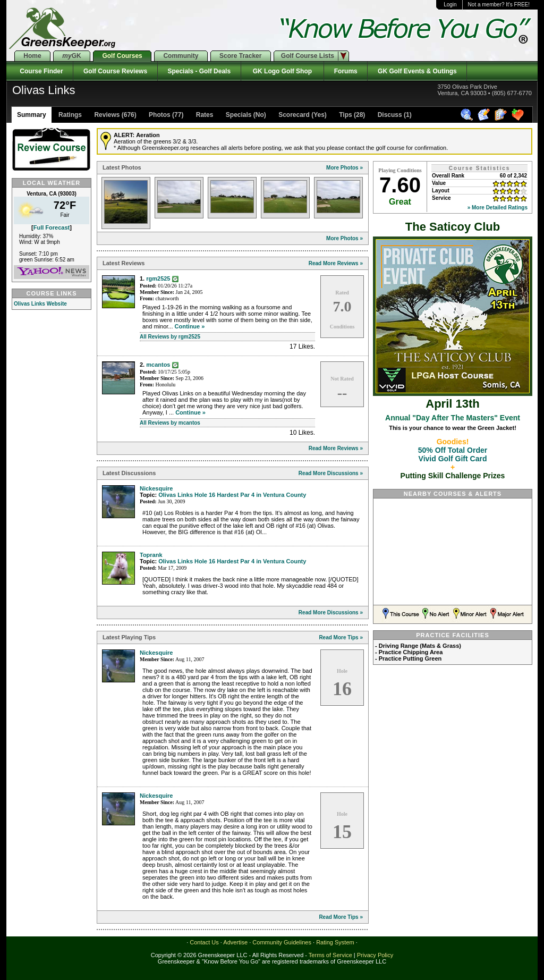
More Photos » (345, 168)
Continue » (190, 326)
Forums (346, 71)
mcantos (158, 365)
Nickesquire (156, 488)
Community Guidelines (282, 942)
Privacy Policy (375, 955)
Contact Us (204, 942)
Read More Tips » (341, 637)
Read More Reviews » (336, 263)
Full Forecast (52, 227)
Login (450, 5)
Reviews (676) (114, 115)
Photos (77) (165, 115)
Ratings (69, 115)
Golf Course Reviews (115, 71)
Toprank (151, 555)
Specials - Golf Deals (199, 71)
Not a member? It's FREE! (499, 5)
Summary (32, 115)
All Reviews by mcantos (170, 423)
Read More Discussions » (331, 473)
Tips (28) (351, 115)
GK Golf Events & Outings (417, 71)
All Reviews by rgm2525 (170, 337)
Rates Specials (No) (230, 115)
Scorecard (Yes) (302, 115)
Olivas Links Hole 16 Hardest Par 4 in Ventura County (232, 495)
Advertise (235, 942)
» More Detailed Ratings (498, 208)
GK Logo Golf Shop (282, 71)
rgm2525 (158, 278)
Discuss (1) (393, 115)
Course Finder (40, 71)
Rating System (335, 942)
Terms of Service (330, 955)
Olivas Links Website (40, 304)
